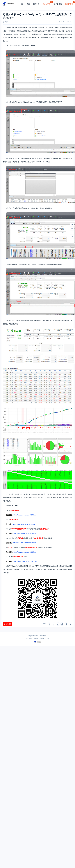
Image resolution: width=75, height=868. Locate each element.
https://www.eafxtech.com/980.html (24, 524)
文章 (28, 4)
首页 (22, 4)
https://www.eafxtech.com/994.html (25, 515)
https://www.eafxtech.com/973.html (25, 533)
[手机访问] (72, 233)
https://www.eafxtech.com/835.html (25, 552)
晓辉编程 (44, 636)
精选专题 (36, 4)
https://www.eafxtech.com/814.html (25, 543)
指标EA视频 (58, 4)
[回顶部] (72, 237)
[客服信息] (72, 229)
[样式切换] (72, 225)
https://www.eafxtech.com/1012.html (25, 561)
